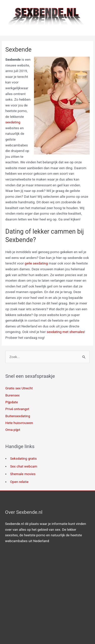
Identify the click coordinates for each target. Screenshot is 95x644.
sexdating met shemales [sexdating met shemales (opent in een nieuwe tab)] (65, 332)
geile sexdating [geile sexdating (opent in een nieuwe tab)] (36, 263)
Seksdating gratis (23, 458)
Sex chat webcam (24, 466)
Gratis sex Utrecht (19, 388)
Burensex (12, 395)
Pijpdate (12, 402)
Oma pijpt (13, 430)
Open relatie (19, 482)
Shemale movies (23, 474)
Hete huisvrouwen (19, 423)
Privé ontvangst (17, 409)
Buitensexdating (18, 416)
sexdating (13, 122)
